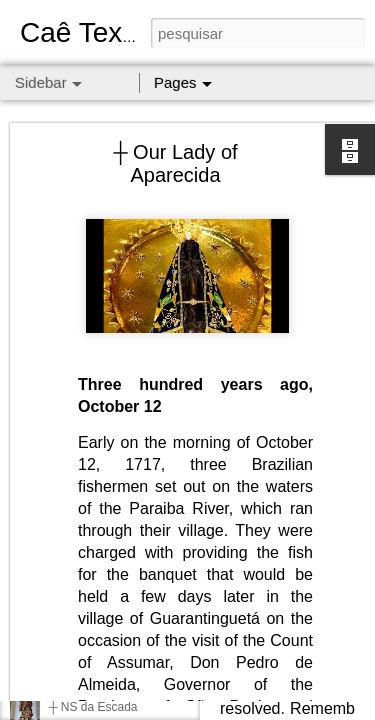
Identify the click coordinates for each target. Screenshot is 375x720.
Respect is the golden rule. (120, 617)
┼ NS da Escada (93, 707)
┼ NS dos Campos (98, 572)
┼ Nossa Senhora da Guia (119, 662)
